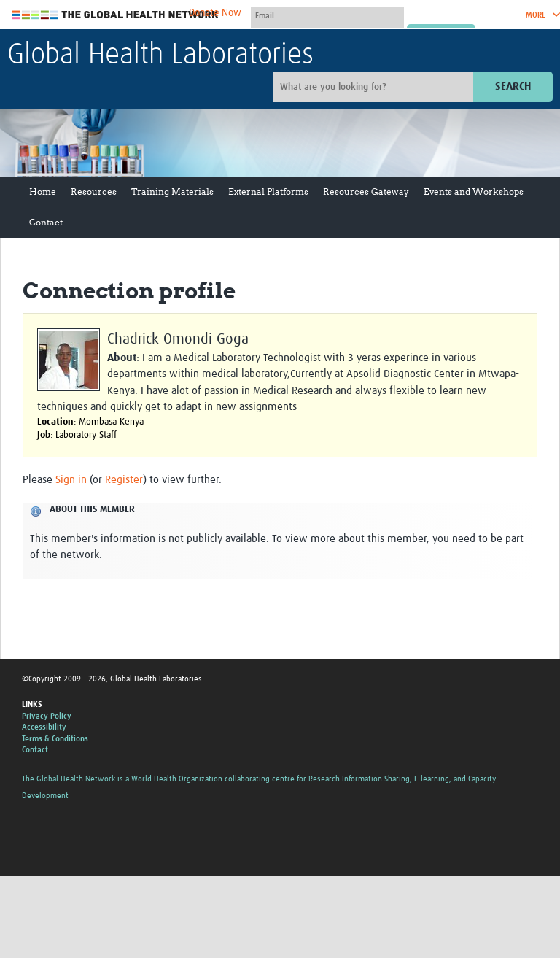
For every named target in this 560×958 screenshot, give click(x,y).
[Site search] (375, 87)
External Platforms (268, 192)
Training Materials (172, 192)
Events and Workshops (474, 192)
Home (43, 192)
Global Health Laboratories (160, 55)
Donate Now (215, 13)
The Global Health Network (116, 15)
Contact (46, 222)
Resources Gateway (366, 192)
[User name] (327, 15)
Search (513, 86)
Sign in (71, 480)
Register (124, 480)
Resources (94, 192)
